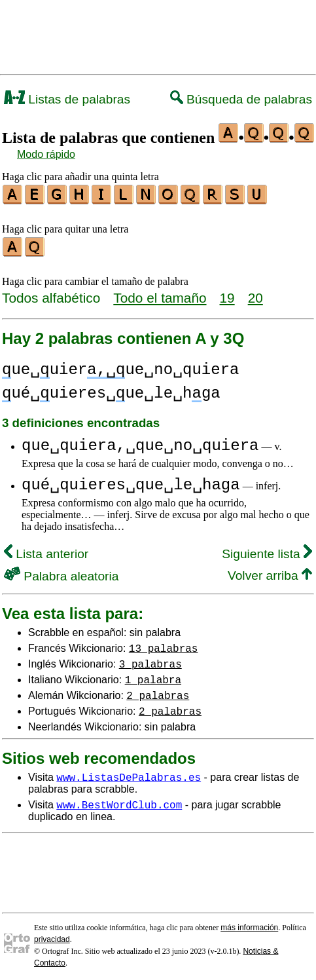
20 (255, 294)
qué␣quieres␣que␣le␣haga (131, 481)
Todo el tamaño (160, 294)
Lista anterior (46, 550)
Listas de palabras (67, 99)
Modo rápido (46, 154)
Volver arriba (270, 572)
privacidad (52, 935)
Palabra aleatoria (61, 572)
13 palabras (164, 644)
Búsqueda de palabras (241, 99)
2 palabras (158, 691)
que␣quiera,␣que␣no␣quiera (140, 442)
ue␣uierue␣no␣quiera (120, 366)
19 (227, 294)
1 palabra (153, 675)
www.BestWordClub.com (119, 801)
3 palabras (150, 660)
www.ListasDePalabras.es (129, 773)
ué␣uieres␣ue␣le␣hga (111, 389)
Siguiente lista (267, 550)
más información (249, 924)
